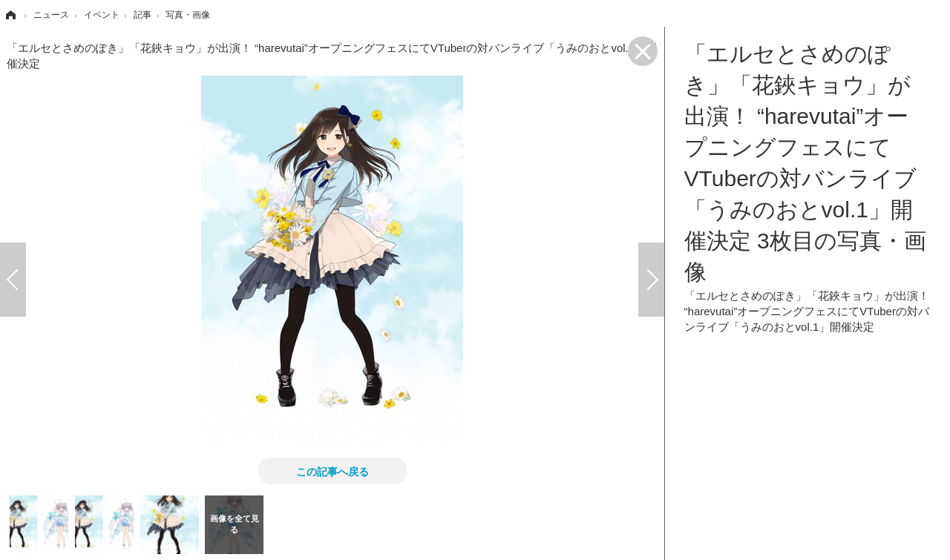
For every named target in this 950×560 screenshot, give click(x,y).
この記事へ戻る (332, 471)
